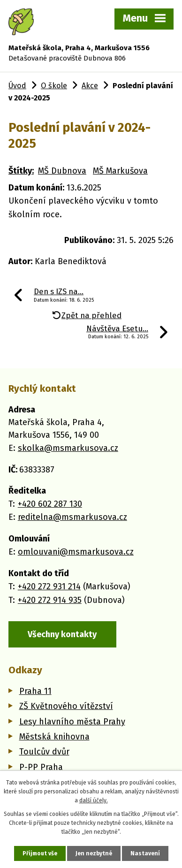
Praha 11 (35, 691)
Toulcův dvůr (44, 752)
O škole (54, 86)
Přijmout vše (40, 853)
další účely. (94, 800)
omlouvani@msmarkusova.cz (76, 552)
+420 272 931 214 (49, 586)
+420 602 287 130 (50, 504)
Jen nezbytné (94, 853)
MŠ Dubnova (62, 171)
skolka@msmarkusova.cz (68, 448)
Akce (90, 86)
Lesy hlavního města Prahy (72, 722)
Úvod (17, 86)
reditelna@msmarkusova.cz (72, 517)
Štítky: (21, 171)
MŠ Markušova (120, 171)
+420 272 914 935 (50, 600)
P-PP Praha (41, 767)
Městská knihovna (54, 737)
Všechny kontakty (62, 634)
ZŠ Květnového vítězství (66, 706)
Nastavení (145, 853)
